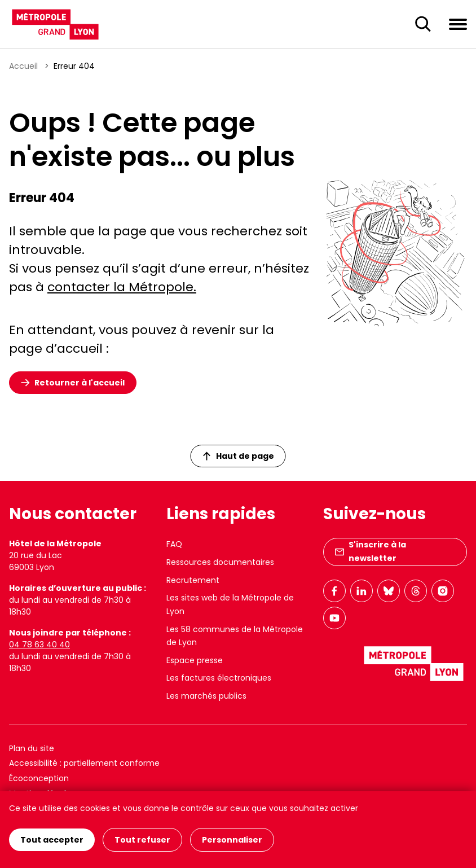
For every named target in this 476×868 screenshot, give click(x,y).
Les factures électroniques (219, 678)
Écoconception (39, 778)
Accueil (23, 66)
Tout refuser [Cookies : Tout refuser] (142, 840)
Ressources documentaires (220, 562)
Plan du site (32, 748)
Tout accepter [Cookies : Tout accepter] (52, 840)
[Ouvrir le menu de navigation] (458, 24)
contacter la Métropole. (122, 287)
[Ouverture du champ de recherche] (423, 24)
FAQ (174, 544)
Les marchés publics (206, 696)
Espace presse (195, 660)
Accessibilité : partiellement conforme (84, 763)
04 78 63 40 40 (39, 645)
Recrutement (193, 580)
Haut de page (239, 456)
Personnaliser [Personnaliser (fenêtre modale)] (232, 840)
